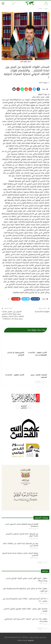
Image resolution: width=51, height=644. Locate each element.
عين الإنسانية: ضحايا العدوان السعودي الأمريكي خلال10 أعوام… (22, 535)
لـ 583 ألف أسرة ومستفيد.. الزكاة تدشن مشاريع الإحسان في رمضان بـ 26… (25, 600)
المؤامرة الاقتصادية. (42, 312)
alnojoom (31, 640)
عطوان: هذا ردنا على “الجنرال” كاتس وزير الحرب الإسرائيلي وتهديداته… (26, 620)
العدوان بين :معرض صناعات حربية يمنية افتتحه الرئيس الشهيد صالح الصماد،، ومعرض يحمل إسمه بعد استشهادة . (13, 315)
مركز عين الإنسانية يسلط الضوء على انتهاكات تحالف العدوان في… (20, 545)
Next (38, 382)
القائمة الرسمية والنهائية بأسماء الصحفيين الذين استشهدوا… (22, 525)
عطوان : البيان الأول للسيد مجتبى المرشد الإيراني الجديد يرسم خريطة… (27, 579)
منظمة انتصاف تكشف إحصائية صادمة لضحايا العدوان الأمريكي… (20, 554)
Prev (44, 382)
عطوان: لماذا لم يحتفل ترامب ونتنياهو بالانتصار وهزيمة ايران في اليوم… (25, 590)
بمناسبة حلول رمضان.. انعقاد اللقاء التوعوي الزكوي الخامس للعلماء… (26, 610)
